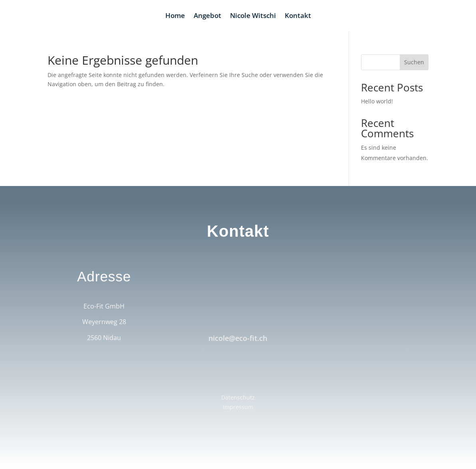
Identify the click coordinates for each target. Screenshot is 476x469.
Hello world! (377, 101)
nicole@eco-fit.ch (238, 338)
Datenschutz (238, 397)
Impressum (238, 407)
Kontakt (298, 16)
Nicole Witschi (253, 16)
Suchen (414, 62)
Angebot (207, 16)
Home (175, 16)
